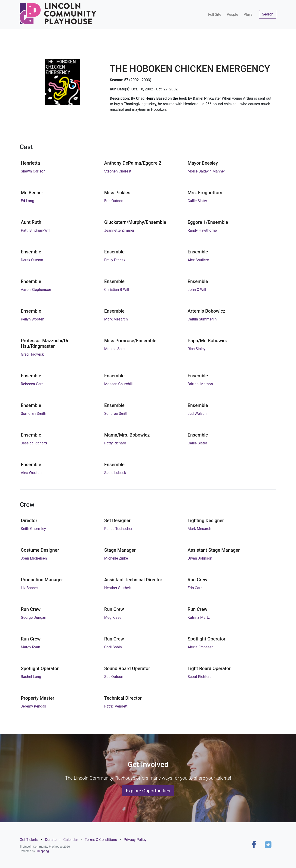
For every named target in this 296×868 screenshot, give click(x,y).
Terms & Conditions (101, 840)
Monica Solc (114, 349)
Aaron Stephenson (36, 290)
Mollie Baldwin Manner (206, 171)
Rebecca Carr (32, 384)
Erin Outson (114, 201)
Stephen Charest (118, 171)
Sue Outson (114, 677)
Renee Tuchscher (118, 529)
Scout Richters (199, 677)
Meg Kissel (113, 617)
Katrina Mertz (199, 617)
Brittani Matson (200, 384)
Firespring (42, 851)
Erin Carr (195, 588)
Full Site (215, 14)
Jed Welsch (197, 414)
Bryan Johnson (200, 558)
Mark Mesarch (116, 319)
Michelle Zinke (116, 558)
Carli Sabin (113, 647)
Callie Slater (197, 201)
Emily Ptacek (115, 260)
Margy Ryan (30, 647)
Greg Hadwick (32, 354)
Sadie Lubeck (115, 473)
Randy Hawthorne (202, 230)
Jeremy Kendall (33, 706)
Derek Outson (32, 260)
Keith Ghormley (33, 529)
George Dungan (34, 617)
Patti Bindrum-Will (35, 230)
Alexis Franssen (200, 647)
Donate (51, 840)
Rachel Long (31, 677)
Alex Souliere (198, 260)
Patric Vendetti (116, 706)
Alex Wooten (31, 473)
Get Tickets (29, 840)
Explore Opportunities (148, 791)
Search (268, 14)
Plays (248, 14)
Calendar (71, 840)
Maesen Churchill (119, 384)
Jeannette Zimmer (119, 230)
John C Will (197, 290)
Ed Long (28, 201)
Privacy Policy (135, 840)
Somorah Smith (34, 414)
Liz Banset (29, 588)
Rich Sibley (196, 349)
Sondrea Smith (116, 414)
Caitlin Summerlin (202, 319)
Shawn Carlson (33, 171)
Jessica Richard (34, 443)
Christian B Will (117, 290)
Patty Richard (115, 443)
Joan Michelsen (34, 558)
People (232, 14)
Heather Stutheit (118, 588)
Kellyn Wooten (32, 319)
